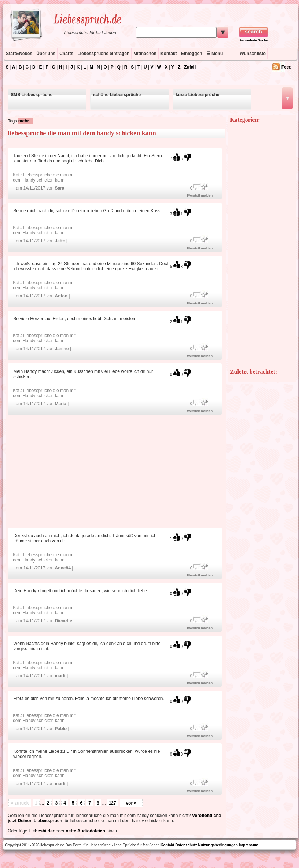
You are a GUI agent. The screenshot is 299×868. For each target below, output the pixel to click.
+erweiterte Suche (254, 40)
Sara (59, 188)
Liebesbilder (42, 831)
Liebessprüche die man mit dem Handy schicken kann (44, 177)
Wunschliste (252, 54)
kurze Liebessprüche (197, 95)
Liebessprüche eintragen (103, 54)
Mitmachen (145, 54)
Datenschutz (186, 845)
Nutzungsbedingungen (218, 845)
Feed (287, 67)
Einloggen (192, 54)
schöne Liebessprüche (117, 95)
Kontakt (169, 54)
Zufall (190, 67)
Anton (61, 296)
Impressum (249, 845)
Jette (60, 241)
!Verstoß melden (200, 195)
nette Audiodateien (85, 831)
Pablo (61, 729)
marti (60, 676)
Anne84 (62, 568)
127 (112, 803)
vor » (131, 803)
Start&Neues (19, 54)
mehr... (25, 121)
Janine (62, 349)
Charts (66, 54)
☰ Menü (215, 54)
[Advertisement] (116, 471)
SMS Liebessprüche (32, 95)
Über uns (46, 54)
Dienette (63, 621)
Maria (60, 404)
